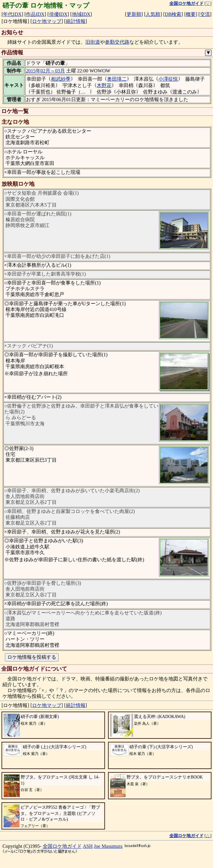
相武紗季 (61, 79)
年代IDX (12, 14)
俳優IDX (58, 14)
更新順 (134, 14)
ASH (88, 846)
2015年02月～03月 (45, 71)
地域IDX (81, 14)
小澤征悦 (168, 79)
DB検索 (173, 14)
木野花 (104, 85)
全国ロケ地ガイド (62, 846)
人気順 (153, 14)
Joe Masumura (108, 846)
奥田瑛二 (117, 79)
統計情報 (76, 21)
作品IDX (35, 14)
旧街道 (93, 42)
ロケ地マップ (47, 21)
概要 (191, 14)
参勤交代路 (117, 42)
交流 (205, 14)
